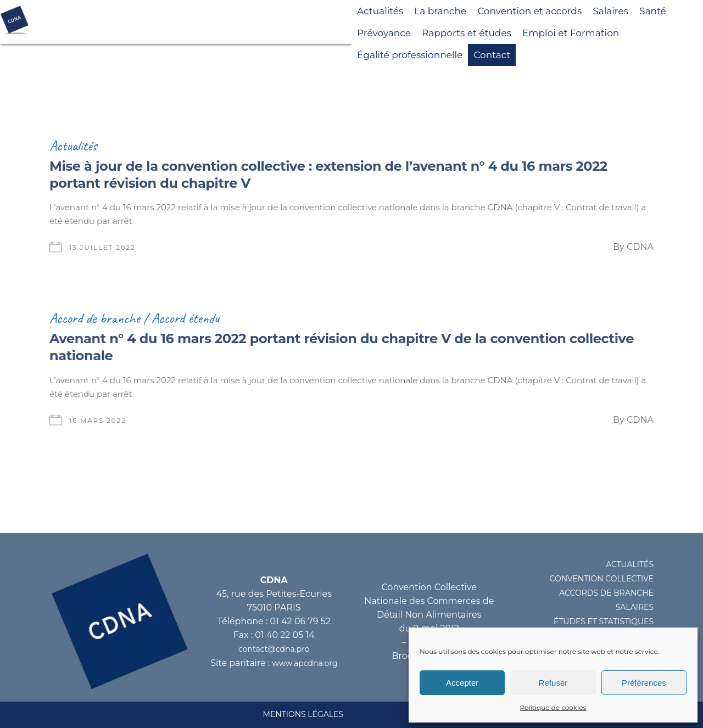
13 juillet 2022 (102, 247)
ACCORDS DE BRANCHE (606, 593)
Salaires (610, 11)
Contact (492, 55)
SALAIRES (635, 607)
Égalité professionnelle (410, 55)
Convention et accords (529, 11)
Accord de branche (95, 318)
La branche (440, 11)
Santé (653, 11)
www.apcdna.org (305, 663)
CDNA (640, 247)
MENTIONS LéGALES (303, 714)
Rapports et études (467, 33)
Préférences (644, 683)
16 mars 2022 (98, 420)
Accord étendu (186, 318)
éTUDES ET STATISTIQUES (604, 621)
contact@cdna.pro (274, 649)
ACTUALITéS (630, 564)
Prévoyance (384, 33)
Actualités (380, 11)
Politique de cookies (553, 707)
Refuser (553, 683)
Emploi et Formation (571, 33)
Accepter (462, 683)
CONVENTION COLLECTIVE (602, 579)
